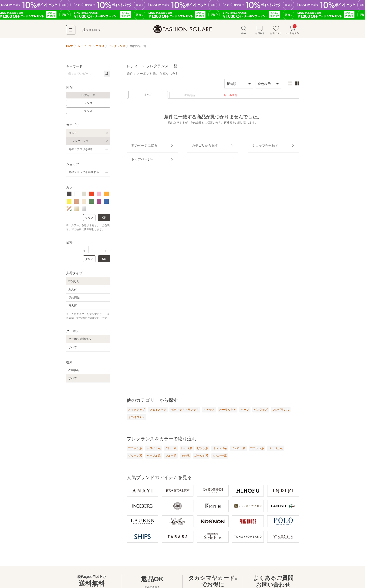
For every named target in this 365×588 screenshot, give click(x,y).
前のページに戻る (139, 145)
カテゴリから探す (199, 145)
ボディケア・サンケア (185, 412)
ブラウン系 (257, 451)
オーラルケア (228, 412)
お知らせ (260, 32)
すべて (148, 97)
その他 (185, 459)
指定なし (74, 284)
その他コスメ (136, 420)
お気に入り (276, 32)
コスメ (73, 135)
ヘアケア (209, 412)
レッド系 (187, 451)
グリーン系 (135, 459)
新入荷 (73, 292)
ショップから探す (260, 145)
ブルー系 (171, 459)
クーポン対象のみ (80, 341)
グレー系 (171, 451)
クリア (89, 220)
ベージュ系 (276, 451)
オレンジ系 (220, 451)
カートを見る (292, 32)
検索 (244, 32)
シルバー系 (220, 459)
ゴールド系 (201, 459)
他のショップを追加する (84, 174)
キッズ (88, 113)
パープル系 (154, 459)
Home (70, 48)
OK (104, 220)
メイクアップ (136, 412)
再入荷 (73, 308)
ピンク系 (203, 451)
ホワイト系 (154, 451)
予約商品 (74, 300)
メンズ (88, 105)
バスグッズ (261, 412)
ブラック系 (135, 451)
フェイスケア (158, 412)
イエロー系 (238, 451)
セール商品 (230, 98)
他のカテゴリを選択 (81, 152)
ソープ (245, 412)
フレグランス (80, 143)
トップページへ (138, 153)
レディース (88, 98)
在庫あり (74, 372)
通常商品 (189, 98)
